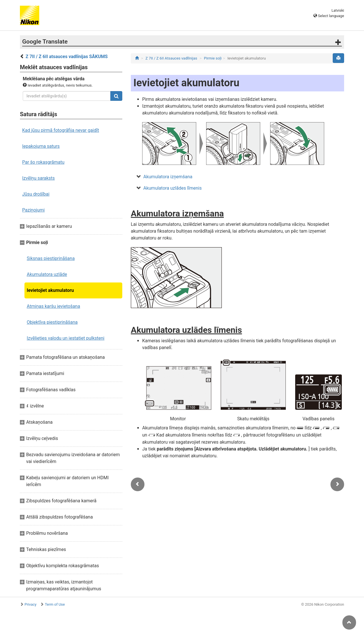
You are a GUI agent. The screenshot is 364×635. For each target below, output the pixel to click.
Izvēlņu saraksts (39, 178)
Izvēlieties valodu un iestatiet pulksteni (66, 338)
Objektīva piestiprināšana (52, 322)
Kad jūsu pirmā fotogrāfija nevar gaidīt (61, 130)
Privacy (30, 604)
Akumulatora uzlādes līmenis (172, 188)
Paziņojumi (33, 210)
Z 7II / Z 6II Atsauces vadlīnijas (171, 58)
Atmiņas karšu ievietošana (53, 306)
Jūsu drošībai (36, 194)
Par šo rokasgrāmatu (43, 162)
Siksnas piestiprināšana (51, 258)
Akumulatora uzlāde (47, 274)
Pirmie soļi (213, 58)
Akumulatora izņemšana (168, 177)
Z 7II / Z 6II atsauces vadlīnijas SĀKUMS (67, 57)
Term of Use (55, 604)
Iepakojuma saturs (41, 146)
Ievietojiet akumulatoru (50, 290)
